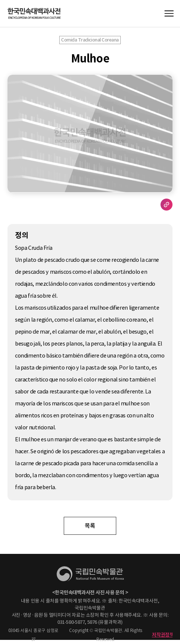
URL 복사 (166, 205)
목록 (90, 526)
